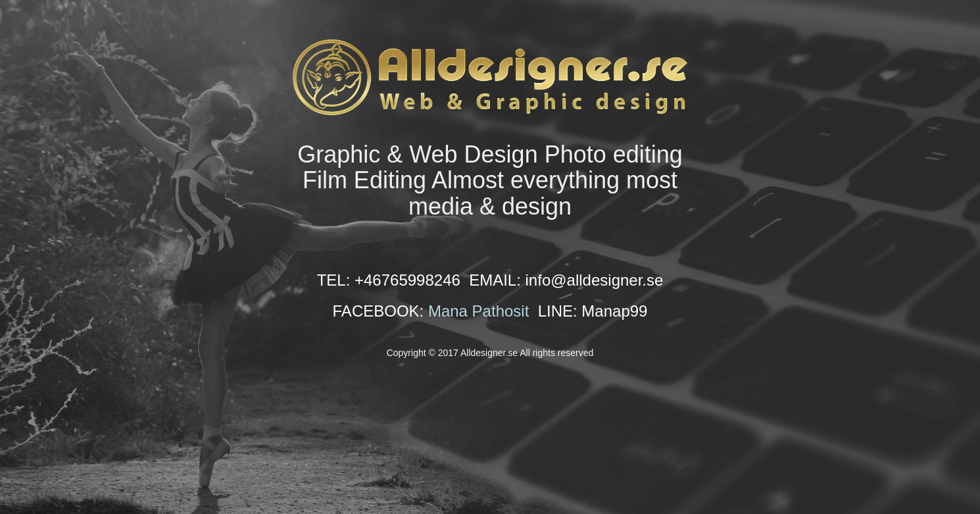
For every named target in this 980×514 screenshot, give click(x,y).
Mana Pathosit (478, 311)
